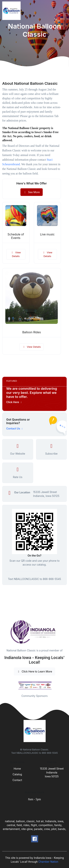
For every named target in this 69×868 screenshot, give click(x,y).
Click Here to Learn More (34, 671)
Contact (17, 780)
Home (17, 769)
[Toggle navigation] (63, 11)
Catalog (17, 774)
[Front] (12, 11)
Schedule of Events (16, 236)
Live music (47, 234)
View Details (16, 254)
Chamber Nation (48, 862)
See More (32, 192)
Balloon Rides (32, 332)
